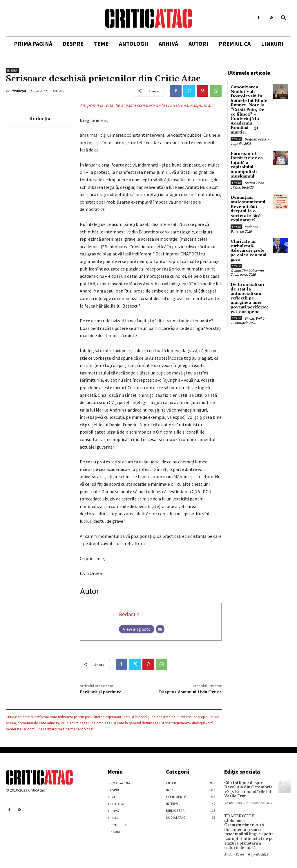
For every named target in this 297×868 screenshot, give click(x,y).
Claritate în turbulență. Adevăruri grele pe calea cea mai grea (249, 249)
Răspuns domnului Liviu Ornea (190, 692)
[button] (284, 18)
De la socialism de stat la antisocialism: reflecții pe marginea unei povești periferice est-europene (250, 296)
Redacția (19, 91)
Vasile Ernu (233, 803)
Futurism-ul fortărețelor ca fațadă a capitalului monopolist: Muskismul (247, 164)
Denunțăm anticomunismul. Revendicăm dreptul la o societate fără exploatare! (249, 208)
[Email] (160, 629)
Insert (12, 71)
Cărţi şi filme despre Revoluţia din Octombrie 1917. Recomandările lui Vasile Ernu (247, 790)
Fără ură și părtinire (101, 692)
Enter (236, 138)
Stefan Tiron (254, 182)
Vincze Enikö (254, 316)
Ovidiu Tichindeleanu (247, 269)
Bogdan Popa (255, 138)
